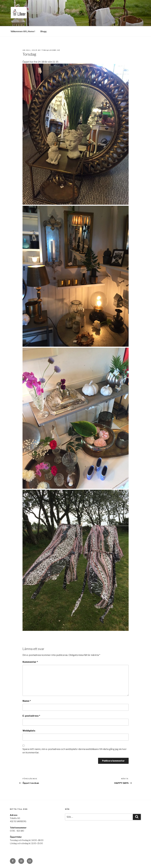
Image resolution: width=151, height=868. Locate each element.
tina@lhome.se (51, 50)
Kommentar (30, 662)
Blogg (44, 31)
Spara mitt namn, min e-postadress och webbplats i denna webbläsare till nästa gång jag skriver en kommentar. (75, 751)
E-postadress (31, 716)
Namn (27, 701)
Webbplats (29, 731)
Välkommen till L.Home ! (23, 31)
